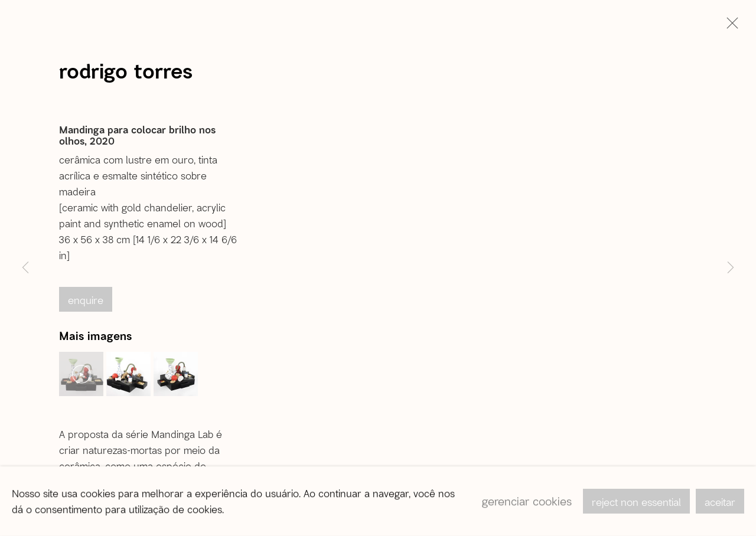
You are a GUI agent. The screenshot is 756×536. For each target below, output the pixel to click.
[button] (81, 374)
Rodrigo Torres (126, 70)
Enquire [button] (86, 300)
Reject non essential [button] (636, 502)
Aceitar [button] (720, 502)
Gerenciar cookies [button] (527, 501)
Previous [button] (25, 268)
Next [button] (731, 268)
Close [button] (729, 27)
